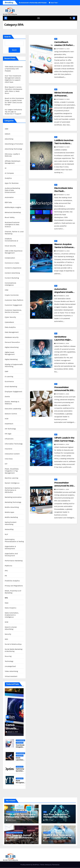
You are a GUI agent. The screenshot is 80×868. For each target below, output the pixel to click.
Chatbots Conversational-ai (11, 240)
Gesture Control (11, 414)
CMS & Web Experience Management (14, 252)
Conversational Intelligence (10, 284)
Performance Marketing (14, 561)
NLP (6, 534)
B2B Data (8, 202)
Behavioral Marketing (13, 212)
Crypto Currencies (12, 295)
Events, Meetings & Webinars (12, 403)
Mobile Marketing (11, 517)
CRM (7, 290)
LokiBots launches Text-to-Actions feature (64, 143)
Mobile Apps (9, 512)
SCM (7, 622)
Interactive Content (12, 454)
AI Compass (9, 173)
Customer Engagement (13, 305)
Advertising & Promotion (14, 144)
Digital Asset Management (10, 353)
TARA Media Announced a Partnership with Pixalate (14, 69)
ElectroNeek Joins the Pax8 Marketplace (64, 191)
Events (7, 397)
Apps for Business (12, 183)
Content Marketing (12, 278)
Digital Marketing (11, 359)
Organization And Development (11, 555)
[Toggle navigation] (39, 18)
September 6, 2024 (63, 296)
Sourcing (8, 656)
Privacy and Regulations (14, 586)
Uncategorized (10, 666)
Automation (9, 197)
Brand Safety (10, 217)
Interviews (9, 459)
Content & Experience (13, 268)
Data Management (12, 332)
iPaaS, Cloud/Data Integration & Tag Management (12, 471)
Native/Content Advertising (11, 523)
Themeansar (56, 865)
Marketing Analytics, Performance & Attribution (12, 490)
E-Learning (9, 376)
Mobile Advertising (12, 507)
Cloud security (10, 246)
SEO (6, 639)
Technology (9, 661)
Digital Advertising (12, 347)
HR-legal (8, 434)
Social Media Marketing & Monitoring (14, 650)
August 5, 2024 (13, 732)
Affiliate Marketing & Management (13, 162)
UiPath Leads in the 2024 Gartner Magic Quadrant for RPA (64, 441)
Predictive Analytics (12, 581)
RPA (6, 598)
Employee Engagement (13, 392)
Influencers (9, 439)
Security (8, 634)
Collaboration (10, 258)
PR (6, 576)
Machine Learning (11, 478)
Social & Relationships (13, 644)
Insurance (9, 449)
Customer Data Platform (14, 300)
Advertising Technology (13, 149)
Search (7, 37)
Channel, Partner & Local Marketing (14, 233)
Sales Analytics (11, 608)
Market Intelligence (12, 483)
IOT (6, 464)
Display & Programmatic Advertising (14, 365)
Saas (7, 603)
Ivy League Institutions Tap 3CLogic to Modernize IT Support (13, 112)
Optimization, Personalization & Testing (14, 540)
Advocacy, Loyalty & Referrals (12, 155)
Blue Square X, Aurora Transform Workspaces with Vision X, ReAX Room (20, 837)
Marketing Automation (13, 497)
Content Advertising (12, 273)
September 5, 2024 (63, 343)
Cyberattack (9, 322)
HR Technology (10, 429)
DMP (7, 371)
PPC (6, 571)
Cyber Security (10, 317)
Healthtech (9, 424)
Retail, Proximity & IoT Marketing (13, 592)
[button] (71, 18)
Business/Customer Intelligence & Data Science (12, 224)
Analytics (8, 178)
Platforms (8, 566)
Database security (12, 337)
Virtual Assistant (11, 676)
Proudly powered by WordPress (30, 865)
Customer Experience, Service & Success (13, 311)
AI (6, 168)
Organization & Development (10, 548)
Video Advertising (11, 671)
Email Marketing (11, 387)
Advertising (9, 139)
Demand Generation (12, 342)
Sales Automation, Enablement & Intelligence (12, 615)
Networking (9, 529)
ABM (6, 129)
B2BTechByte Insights (13, 207)
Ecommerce (9, 382)
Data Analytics (10, 327)
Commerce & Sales (12, 263)
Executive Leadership (13, 409)
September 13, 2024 (63, 49)
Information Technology (14, 444)
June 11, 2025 (12, 820)
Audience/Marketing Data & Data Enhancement (12, 190)
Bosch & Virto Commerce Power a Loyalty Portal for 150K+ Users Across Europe (58, 837)
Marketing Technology (13, 502)
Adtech (7, 134)
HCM (7, 419)
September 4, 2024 (63, 394)
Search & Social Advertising (11, 628)
